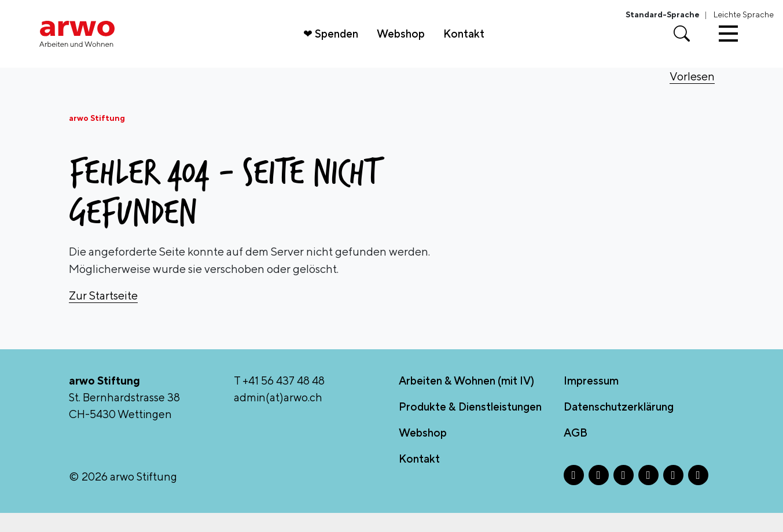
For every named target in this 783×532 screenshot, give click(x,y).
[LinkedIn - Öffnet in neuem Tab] (648, 494)
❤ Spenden (337, 43)
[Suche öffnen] (682, 43)
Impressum (591, 400)
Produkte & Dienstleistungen (470, 426)
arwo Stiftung (97, 137)
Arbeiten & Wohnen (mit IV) (466, 400)
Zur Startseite (103, 315)
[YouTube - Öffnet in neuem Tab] (698, 494)
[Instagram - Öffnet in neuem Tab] (599, 494)
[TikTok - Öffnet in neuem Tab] (673, 494)
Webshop (407, 43)
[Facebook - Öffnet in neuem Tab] (574, 494)
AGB (576, 452)
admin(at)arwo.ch (278, 416)
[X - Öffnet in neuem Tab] (624, 494)
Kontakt (470, 43)
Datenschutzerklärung (619, 426)
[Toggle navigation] (728, 43)
